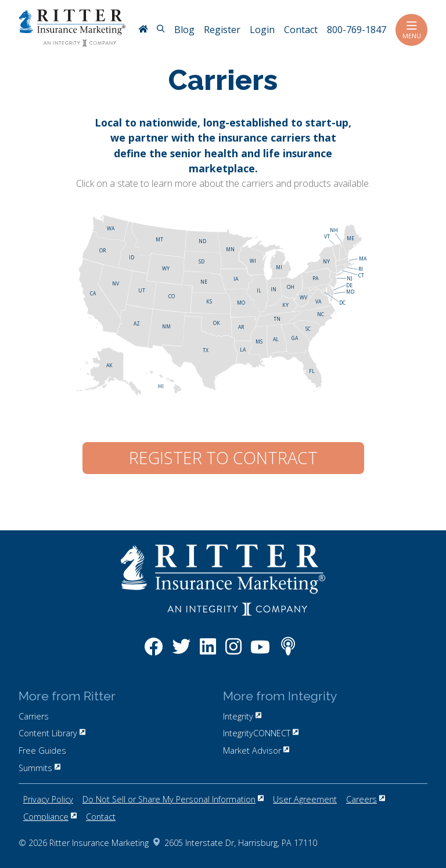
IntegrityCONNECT (261, 733)
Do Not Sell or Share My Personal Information (173, 799)
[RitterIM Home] (143, 30)
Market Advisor (256, 751)
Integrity (242, 716)
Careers (366, 799)
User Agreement (305, 799)
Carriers (34, 716)
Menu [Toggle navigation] (411, 30)
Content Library (52, 733)
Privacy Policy (48, 799)
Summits (39, 768)
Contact (101, 817)
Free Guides (42, 751)
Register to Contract (223, 458)
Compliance (50, 817)
